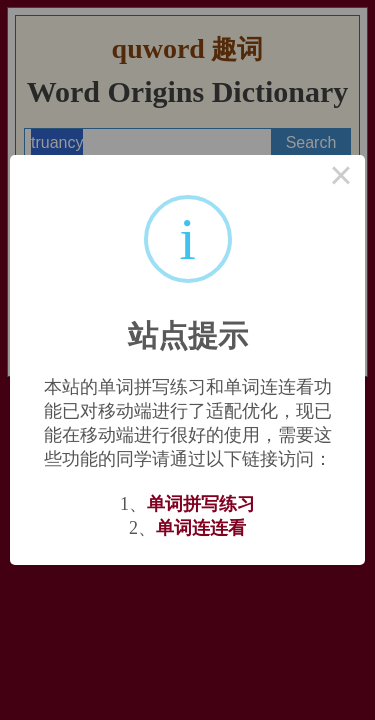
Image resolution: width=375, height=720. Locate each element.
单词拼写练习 (201, 504)
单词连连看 (201, 528)
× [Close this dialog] (341, 179)
